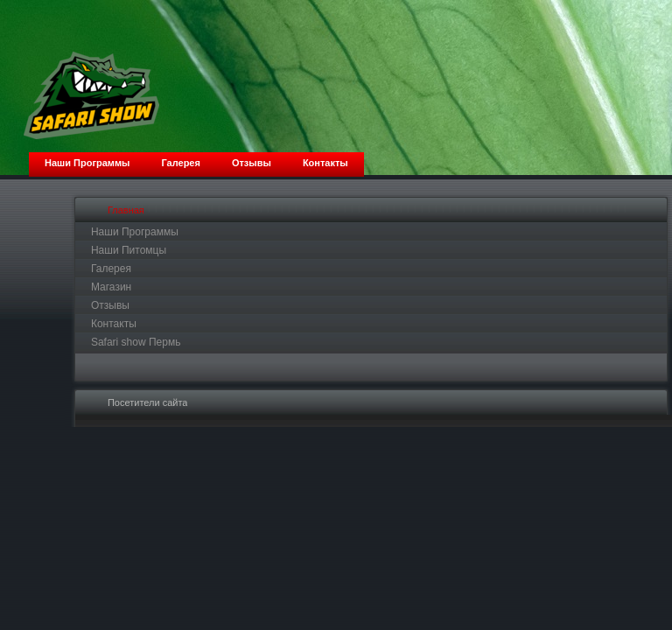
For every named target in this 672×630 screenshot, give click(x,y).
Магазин (111, 287)
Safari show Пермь (136, 342)
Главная (126, 210)
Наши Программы (135, 232)
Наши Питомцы (129, 250)
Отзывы (110, 305)
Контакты (114, 324)
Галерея (111, 269)
